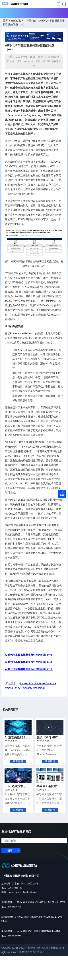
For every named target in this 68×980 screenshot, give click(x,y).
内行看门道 (30, 23)
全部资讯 (16, 23)
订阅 (9, 874)
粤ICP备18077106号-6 (32, 976)
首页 (5, 23)
